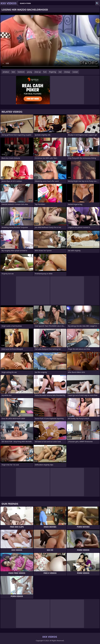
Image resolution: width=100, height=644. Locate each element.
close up (37, 72)
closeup (67, 72)
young (30, 72)
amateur (6, 72)
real (60, 72)
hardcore (21, 72)
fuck (45, 72)
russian (75, 72)
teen (13, 72)
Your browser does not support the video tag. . (50, 41)
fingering (52, 72)
